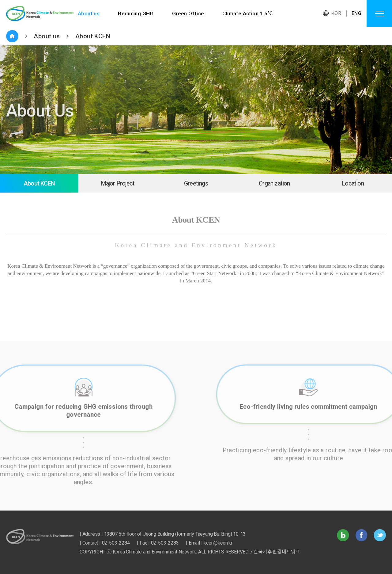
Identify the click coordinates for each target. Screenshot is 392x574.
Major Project (118, 183)
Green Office (188, 13)
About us (89, 13)
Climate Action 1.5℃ (248, 13)
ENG (356, 13)
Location (353, 183)
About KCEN (93, 36)
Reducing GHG (136, 13)
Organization (274, 183)
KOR (336, 13)
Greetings (196, 183)
